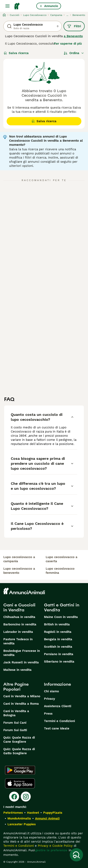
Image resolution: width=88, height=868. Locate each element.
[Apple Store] (20, 783)
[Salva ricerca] (76, 855)
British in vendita (57, 624)
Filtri (74, 26)
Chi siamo (51, 691)
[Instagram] (26, 797)
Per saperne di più (68, 44)
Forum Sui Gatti (15, 730)
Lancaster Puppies (22, 824)
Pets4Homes (13, 813)
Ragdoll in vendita (58, 632)
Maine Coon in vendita (61, 617)
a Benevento (73, 36)
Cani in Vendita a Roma (21, 704)
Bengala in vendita (58, 639)
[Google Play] (20, 770)
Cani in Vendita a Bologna (16, 713)
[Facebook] (14, 797)
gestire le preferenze (51, 850)
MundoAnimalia (19, 818)
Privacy (49, 699)
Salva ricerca (16, 53)
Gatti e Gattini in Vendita (62, 607)
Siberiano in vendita (59, 662)
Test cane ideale (57, 728)
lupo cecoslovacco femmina (60, 571)
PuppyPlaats (53, 813)
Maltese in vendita (17, 670)
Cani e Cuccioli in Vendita (19, 607)
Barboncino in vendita (20, 624)
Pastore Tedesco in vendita (18, 641)
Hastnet (33, 813)
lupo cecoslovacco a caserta (62, 559)
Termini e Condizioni (59, 721)
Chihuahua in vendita (19, 617)
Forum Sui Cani (15, 723)
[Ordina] (74, 53)
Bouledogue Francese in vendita (22, 653)
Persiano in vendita (59, 654)
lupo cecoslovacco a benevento (19, 571)
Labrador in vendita (18, 632)
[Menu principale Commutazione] (7, 6)
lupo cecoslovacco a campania (19, 559)
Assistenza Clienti (58, 706)
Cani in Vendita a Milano (22, 696)
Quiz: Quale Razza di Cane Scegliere (19, 740)
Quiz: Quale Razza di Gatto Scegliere (19, 751)
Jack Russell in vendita (21, 662)
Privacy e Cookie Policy (55, 846)
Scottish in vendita (58, 647)
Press (48, 714)
